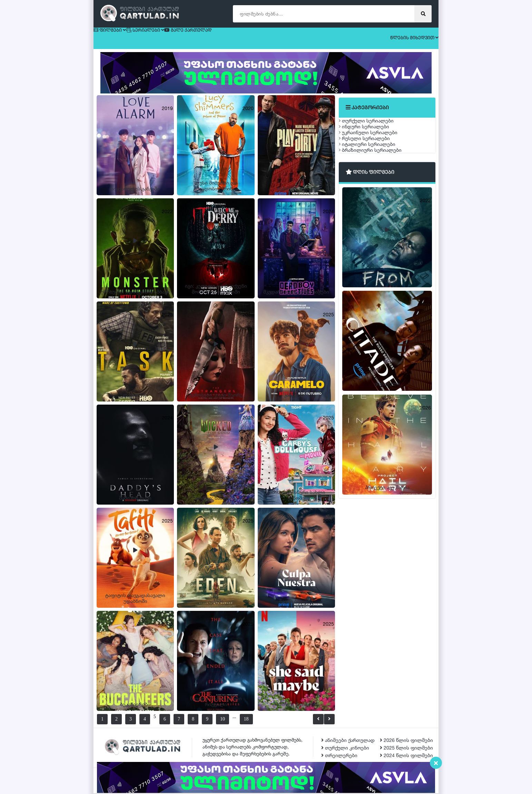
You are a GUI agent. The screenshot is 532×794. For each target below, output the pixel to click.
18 (263, 720)
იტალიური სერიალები (374, 191)
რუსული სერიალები (371, 175)
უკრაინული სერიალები (375, 159)
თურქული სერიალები (373, 126)
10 (231, 720)
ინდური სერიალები (371, 143)
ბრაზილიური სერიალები (377, 207)
